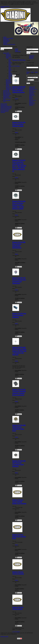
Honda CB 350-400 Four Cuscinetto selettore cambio (19, 124)
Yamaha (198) (6, 91)
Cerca (28, 66)
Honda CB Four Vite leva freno (18, 608)
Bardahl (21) (32, 88)
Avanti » (18, 66)
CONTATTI (6, 42)
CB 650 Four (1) (10, 74)
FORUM (5, 43)
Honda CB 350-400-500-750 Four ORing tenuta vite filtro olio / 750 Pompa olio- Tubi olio (19, 351)
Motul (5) (31, 98)
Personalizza (3, 6)
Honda (16, 99)
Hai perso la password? (32, 56)
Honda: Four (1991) (9, 57)
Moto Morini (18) (33, 89)
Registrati (31, 58)
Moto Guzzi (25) (7, 93)
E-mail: (28, 48)
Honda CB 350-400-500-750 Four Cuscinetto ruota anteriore (19, 464)
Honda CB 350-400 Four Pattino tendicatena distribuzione (19, 245)
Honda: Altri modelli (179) (9, 89)
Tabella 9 (30, 79)
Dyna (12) (31, 93)
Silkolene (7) (32, 95)
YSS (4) (31, 99)
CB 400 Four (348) (10, 64)
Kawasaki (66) (6, 92)
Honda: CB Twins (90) (8, 55)
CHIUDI (2, 8)
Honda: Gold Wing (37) (9, 83)
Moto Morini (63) (7, 94)
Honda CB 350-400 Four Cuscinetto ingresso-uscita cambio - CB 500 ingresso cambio (19, 205)
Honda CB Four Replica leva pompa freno (19, 536)
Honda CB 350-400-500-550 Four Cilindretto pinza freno (19, 428)
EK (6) (31, 97)
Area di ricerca (31, 76)
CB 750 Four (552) (10, 77)
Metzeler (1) (32, 104)
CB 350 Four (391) (10, 60)
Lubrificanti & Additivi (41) (6, 96)
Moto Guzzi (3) (33, 100)
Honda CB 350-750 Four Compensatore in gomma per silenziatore (19, 281)
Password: (29, 51)
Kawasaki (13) (32, 92)
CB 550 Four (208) (10, 71)
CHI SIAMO (6, 40)
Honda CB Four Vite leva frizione (18, 573)
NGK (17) (31, 90)
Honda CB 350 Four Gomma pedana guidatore (19, 315)
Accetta (8, 6)
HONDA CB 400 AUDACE (9, 44)
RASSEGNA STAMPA (8, 38)
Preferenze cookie (4, 637)
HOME (5, 37)
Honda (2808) (6, 53)
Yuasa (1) (31, 105)
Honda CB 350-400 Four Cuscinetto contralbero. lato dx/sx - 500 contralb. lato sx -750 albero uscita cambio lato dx (19, 166)
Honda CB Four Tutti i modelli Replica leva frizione (19, 502)
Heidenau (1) (32, 103)
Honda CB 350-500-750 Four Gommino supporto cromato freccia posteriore (19, 392)
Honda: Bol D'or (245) (8, 80)
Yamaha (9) (32, 94)
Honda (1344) (32, 87)
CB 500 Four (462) (10, 68)
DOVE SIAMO (7, 41)
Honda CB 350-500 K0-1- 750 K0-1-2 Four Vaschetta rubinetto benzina (19, 89)
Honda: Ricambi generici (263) (9, 86)
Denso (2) (31, 101)
